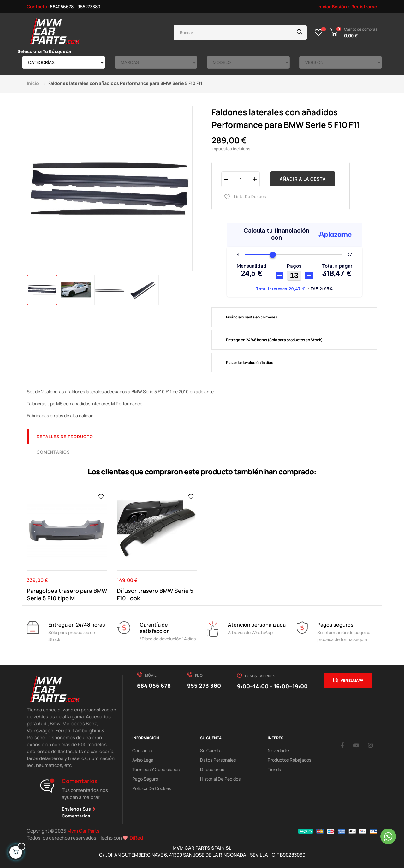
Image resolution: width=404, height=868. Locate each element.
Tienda (274, 769)
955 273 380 (204, 686)
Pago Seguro (145, 779)
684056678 (62, 6)
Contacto (142, 750)
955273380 (89, 6)
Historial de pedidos (220, 779)
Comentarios (53, 452)
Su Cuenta (211, 750)
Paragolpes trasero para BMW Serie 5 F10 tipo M (67, 594)
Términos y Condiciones (156, 769)
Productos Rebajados (289, 760)
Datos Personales (218, 760)
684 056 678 (154, 686)
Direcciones (212, 769)
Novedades (279, 750)
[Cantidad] (241, 179)
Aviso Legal (143, 760)
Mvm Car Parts (83, 831)
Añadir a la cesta (303, 179)
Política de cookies (152, 788)
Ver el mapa (352, 680)
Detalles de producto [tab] (65, 437)
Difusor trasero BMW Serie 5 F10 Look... (155, 594)
